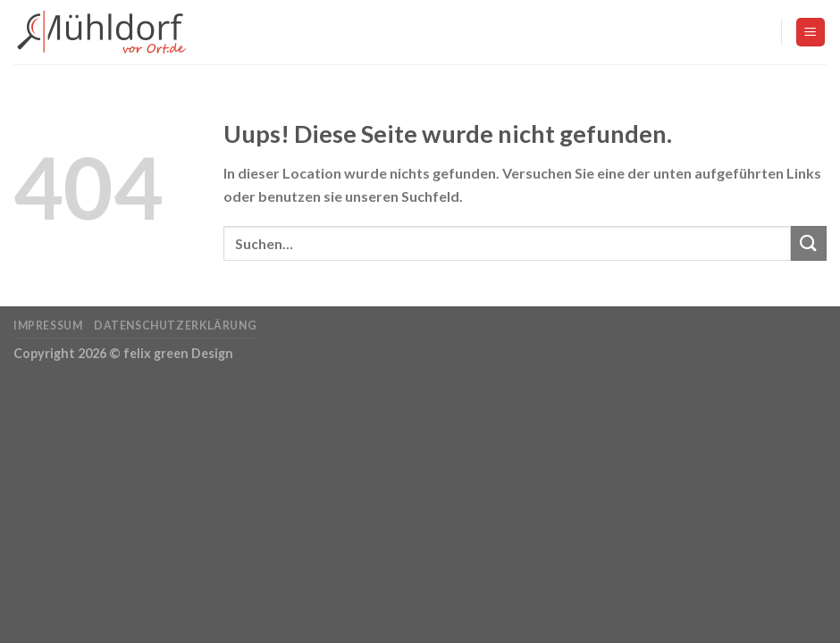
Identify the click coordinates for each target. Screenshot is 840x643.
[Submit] (809, 243)
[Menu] (811, 33)
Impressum (48, 326)
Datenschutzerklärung (175, 326)
